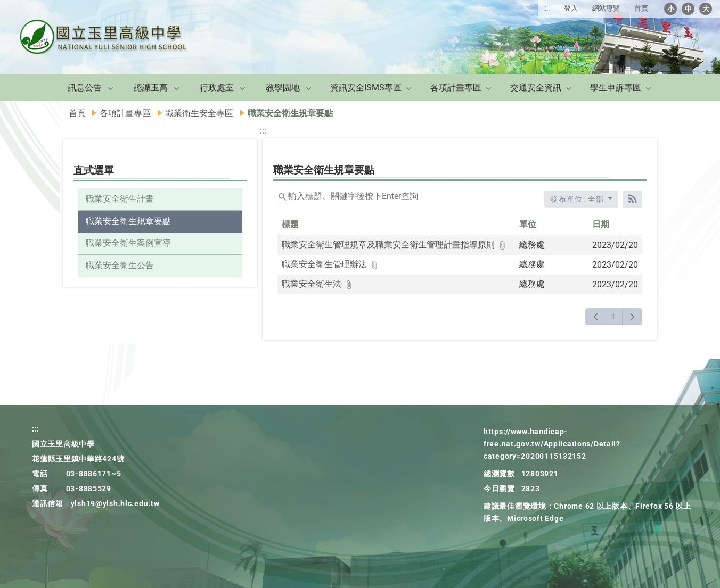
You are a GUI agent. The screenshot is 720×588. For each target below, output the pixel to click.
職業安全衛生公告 (120, 265)
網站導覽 (606, 8)
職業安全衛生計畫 (120, 199)
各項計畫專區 (456, 88)
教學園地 (283, 88)
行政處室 (217, 88)
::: (547, 8)
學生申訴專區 (616, 88)
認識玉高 (151, 88)
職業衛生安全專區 (199, 113)
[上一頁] (596, 317)
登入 (571, 8)
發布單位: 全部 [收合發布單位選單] (578, 199)
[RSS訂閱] (633, 199)
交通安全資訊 (536, 88)
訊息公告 (85, 88)
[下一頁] (632, 317)
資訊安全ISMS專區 (366, 88)
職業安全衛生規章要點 (128, 221)
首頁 (641, 8)
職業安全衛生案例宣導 (128, 243)
